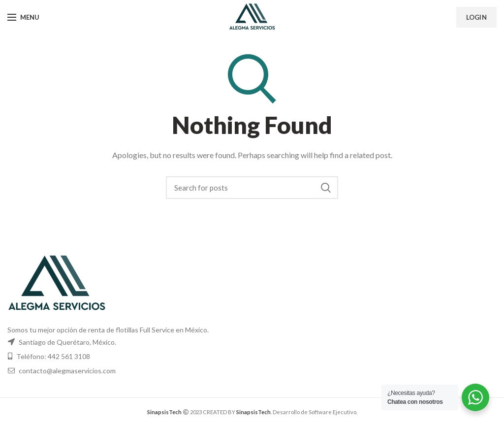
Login (477, 17)
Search (326, 188)
